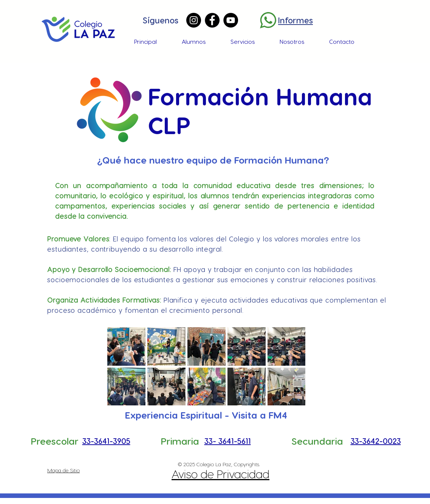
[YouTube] (231, 20)
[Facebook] (212, 20)
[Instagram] (194, 20)
